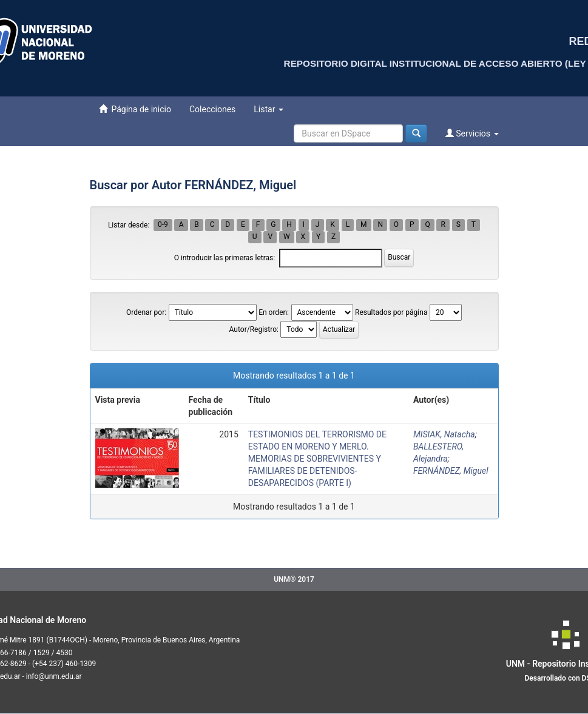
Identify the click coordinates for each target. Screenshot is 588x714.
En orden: (274, 312)
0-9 (163, 225)
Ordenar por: (146, 312)
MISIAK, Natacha (444, 434)
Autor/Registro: (254, 329)
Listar (269, 109)
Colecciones (212, 109)
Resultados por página (391, 312)
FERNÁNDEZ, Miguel (451, 471)
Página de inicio (135, 109)
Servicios (472, 133)
